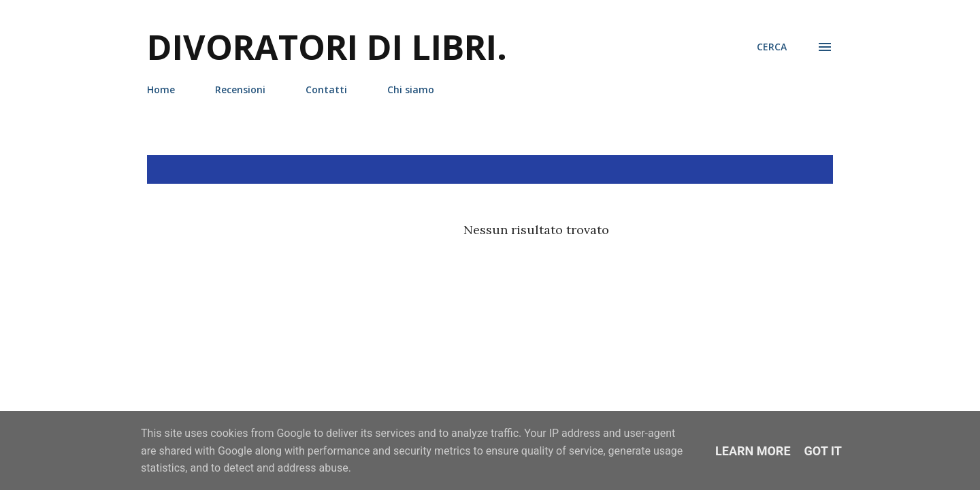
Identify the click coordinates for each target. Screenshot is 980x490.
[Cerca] (772, 47)
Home (161, 89)
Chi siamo (411, 89)
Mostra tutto (782, 169)
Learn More (753, 451)
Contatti (326, 89)
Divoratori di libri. (327, 47)
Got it (823, 451)
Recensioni (240, 89)
